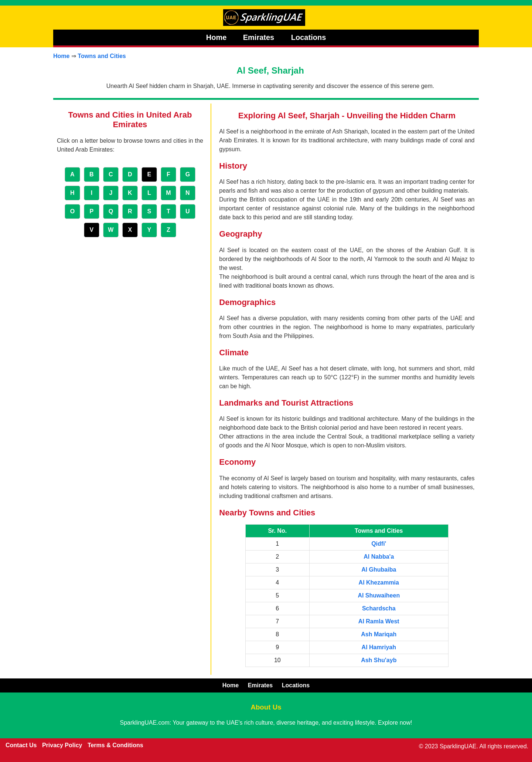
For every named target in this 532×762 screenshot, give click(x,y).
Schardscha (379, 608)
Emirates (260, 37)
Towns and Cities (102, 56)
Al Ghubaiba (379, 570)
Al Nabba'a (379, 557)
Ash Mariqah (379, 634)
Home (216, 37)
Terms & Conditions (115, 745)
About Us (266, 707)
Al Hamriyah (379, 647)
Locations (308, 37)
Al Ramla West (379, 621)
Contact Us (21, 745)
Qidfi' (379, 544)
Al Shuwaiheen (379, 595)
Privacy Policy (62, 745)
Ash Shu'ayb (379, 660)
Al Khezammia (379, 582)
